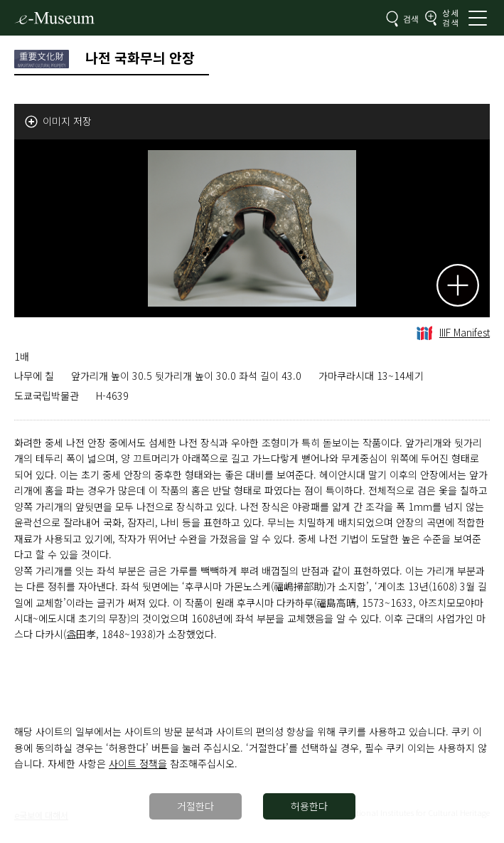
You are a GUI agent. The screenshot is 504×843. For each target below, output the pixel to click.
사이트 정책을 (138, 763)
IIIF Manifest (453, 332)
